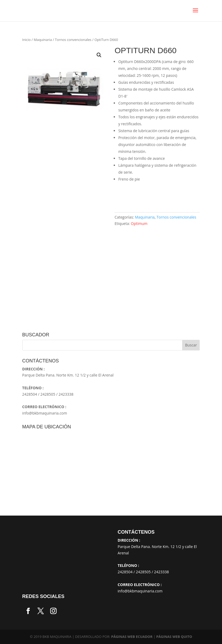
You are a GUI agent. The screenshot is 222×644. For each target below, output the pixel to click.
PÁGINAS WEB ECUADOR (132, 637)
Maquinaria (43, 40)
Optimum (139, 223)
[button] (99, 55)
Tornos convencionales (73, 40)
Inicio (27, 40)
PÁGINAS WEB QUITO (174, 637)
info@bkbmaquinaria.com (45, 413)
